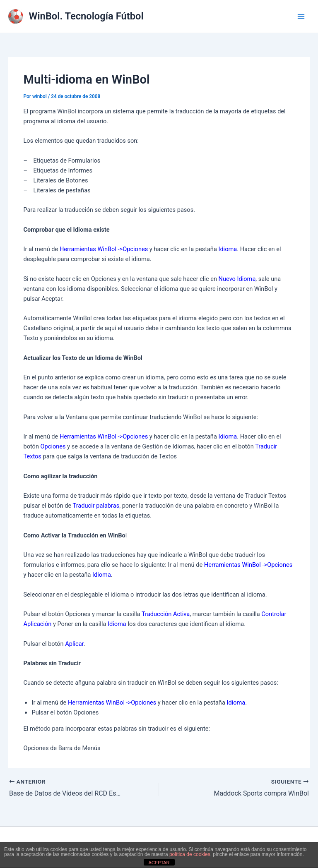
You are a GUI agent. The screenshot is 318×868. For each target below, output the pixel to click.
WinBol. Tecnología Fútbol (86, 16)
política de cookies (190, 854)
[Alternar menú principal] (301, 17)
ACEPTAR (159, 863)
